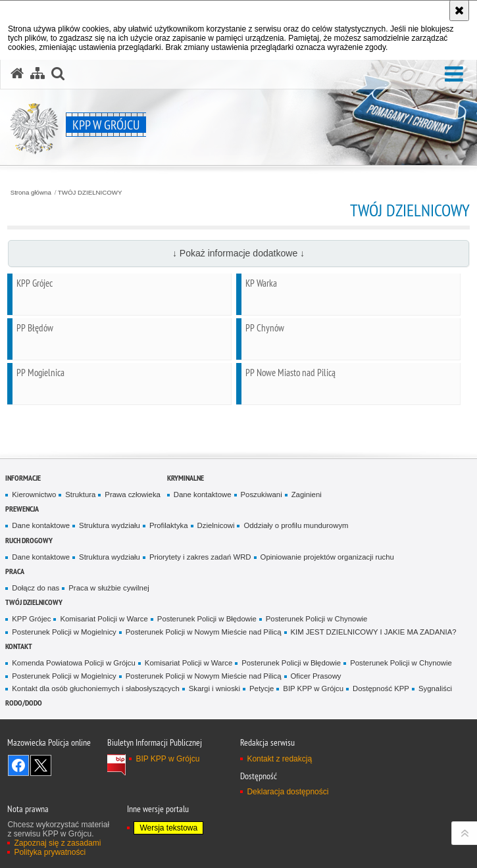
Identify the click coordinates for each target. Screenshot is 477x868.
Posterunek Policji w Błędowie (207, 619)
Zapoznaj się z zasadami (57, 843)
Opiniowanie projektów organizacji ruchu (327, 557)
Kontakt (19, 646)
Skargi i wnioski (214, 688)
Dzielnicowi (216, 525)
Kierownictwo (34, 494)
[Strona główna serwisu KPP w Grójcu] (17, 74)
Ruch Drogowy (29, 540)
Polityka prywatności (50, 852)
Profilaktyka (169, 525)
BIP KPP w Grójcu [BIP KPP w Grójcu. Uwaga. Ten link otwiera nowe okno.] (167, 759)
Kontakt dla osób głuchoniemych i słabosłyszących (95, 688)
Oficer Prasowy (316, 676)
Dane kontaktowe (203, 494)
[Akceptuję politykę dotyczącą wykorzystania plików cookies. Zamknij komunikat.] (459, 11)
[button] (454, 75)
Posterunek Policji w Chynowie (317, 619)
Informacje (23, 478)
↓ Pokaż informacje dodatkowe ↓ (238, 253)
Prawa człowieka (133, 494)
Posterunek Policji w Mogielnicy (64, 632)
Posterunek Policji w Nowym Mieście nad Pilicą (204, 632)
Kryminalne (186, 478)
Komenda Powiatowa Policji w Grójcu (74, 663)
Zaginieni (307, 494)
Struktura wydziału (110, 525)
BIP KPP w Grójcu (313, 688)
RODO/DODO (24, 703)
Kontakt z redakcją (279, 759)
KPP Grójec (31, 619)
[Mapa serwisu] (38, 74)
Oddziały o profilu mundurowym (296, 525)
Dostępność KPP (381, 688)
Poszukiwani (262, 494)
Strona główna (31, 193)
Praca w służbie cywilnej (109, 588)
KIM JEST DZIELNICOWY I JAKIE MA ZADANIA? (374, 632)
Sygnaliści (435, 688)
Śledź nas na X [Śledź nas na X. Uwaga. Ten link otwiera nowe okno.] (41, 765)
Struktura (80, 494)
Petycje (262, 688)
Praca (15, 571)
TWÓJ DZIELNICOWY (90, 193)
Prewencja (22, 509)
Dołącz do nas (36, 588)
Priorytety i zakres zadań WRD (200, 557)
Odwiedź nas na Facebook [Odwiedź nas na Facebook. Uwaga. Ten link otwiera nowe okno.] (18, 765)
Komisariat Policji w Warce (104, 619)
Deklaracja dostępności (288, 792)
